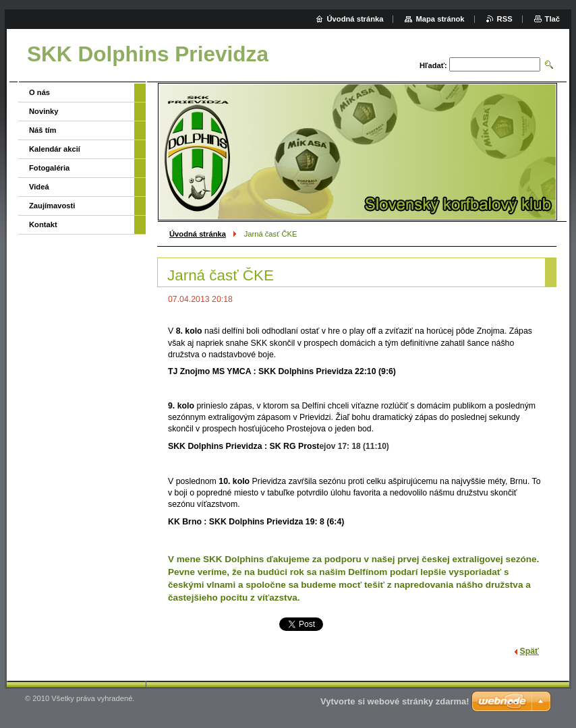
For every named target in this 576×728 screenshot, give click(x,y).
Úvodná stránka (198, 234)
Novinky (44, 111)
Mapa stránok (440, 19)
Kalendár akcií (55, 149)
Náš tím (42, 130)
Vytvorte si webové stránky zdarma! (395, 701)
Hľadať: (433, 65)
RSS (505, 19)
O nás (39, 92)
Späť (529, 651)
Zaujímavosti (52, 206)
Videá (39, 187)
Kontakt (43, 224)
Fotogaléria (49, 168)
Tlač (552, 19)
